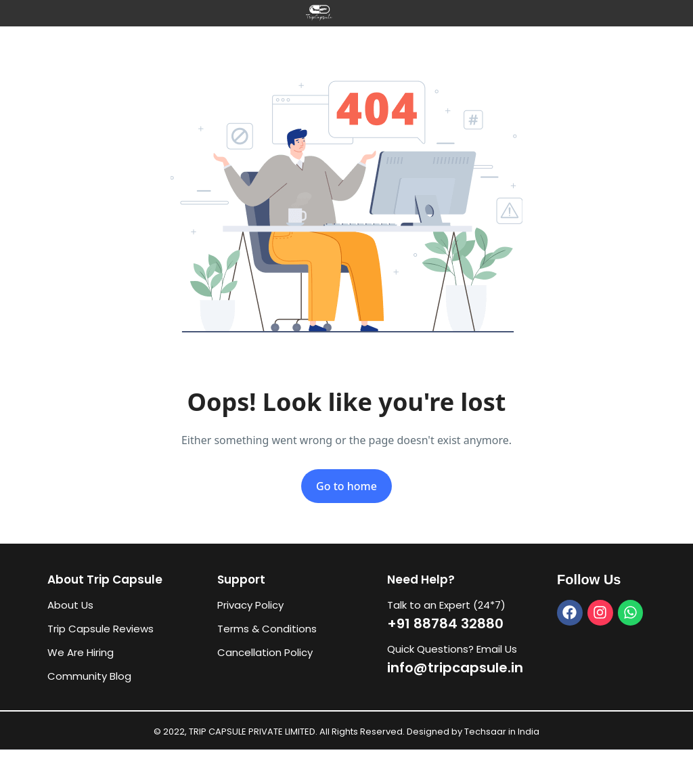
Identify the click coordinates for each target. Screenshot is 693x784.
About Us (70, 605)
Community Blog (89, 676)
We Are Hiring (81, 652)
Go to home (346, 486)
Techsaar (485, 732)
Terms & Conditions (267, 629)
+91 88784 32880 (445, 624)
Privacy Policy (250, 605)
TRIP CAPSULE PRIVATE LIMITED (252, 732)
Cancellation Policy (265, 652)
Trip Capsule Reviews (100, 629)
